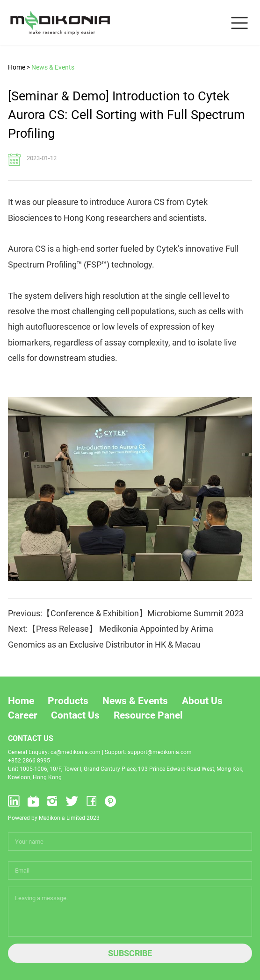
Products (68, 701)
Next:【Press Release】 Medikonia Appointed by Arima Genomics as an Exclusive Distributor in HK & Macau (111, 636)
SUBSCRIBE (130, 953)
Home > (19, 67)
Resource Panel (148, 715)
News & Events (53, 67)
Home (21, 701)
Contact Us (75, 715)
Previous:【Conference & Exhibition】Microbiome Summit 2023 (126, 613)
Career (23, 715)
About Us (202, 701)
